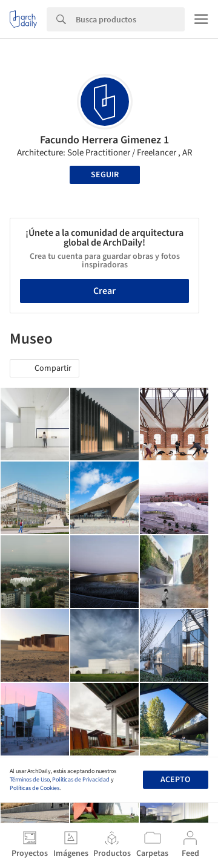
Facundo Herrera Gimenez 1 (104, 140)
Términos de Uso (30, 780)
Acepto (175, 780)
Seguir (105, 175)
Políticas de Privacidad (81, 780)
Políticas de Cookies (35, 788)
